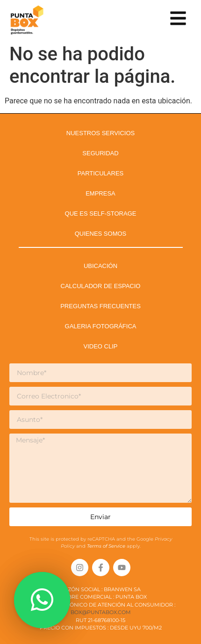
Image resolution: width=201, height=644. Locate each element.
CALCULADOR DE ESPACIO (101, 286)
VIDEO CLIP (101, 346)
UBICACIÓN (100, 266)
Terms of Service (107, 546)
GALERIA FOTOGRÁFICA (101, 326)
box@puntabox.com (101, 612)
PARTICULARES (101, 173)
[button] (42, 600)
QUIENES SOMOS (101, 234)
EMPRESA (100, 193)
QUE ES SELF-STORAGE (101, 213)
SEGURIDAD (100, 153)
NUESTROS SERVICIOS (100, 133)
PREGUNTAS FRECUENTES (100, 306)
